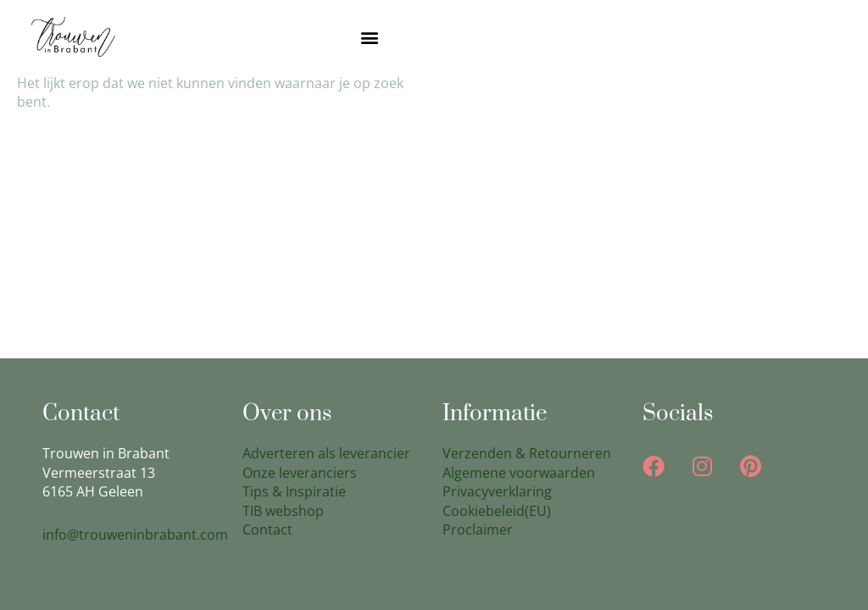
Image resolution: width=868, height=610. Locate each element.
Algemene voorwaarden (519, 473)
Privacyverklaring (497, 491)
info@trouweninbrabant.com (135, 535)
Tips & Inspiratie (294, 491)
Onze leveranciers (300, 473)
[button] (370, 37)
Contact (267, 530)
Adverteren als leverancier (326, 453)
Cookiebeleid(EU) (497, 511)
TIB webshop (283, 511)
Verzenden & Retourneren (527, 453)
